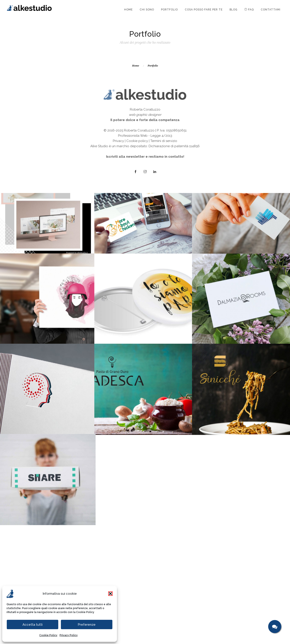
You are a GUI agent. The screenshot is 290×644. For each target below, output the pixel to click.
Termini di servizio (164, 594)
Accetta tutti (33, 625)
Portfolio (153, 66)
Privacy (118, 594)
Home (136, 66)
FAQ (249, 10)
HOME (128, 10)
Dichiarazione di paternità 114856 (174, 599)
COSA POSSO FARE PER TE (204, 10)
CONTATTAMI (271, 10)
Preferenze (87, 625)
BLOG (233, 10)
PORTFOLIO (169, 10)
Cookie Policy (85, 612)
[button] (110, 594)
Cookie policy (137, 594)
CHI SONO (147, 10)
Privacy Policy (69, 635)
